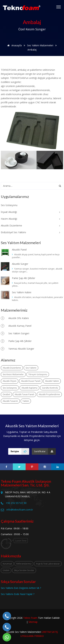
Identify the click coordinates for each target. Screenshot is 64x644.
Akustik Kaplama (29, 388)
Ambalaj (32, 50)
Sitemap (33, 622)
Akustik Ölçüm (10, 381)
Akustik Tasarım (10, 401)
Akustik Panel (19, 250)
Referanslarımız (24, 564)
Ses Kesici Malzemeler (13, 374)
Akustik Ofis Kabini (15, 318)
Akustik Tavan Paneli (24, 394)
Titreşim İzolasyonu (38, 374)
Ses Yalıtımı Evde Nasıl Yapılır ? (18, 594)
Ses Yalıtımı (31, 368)
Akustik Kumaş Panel (16, 326)
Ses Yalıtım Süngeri (15, 333)
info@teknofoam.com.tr (20, 510)
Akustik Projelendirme (49, 394)
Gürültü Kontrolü (50, 388)
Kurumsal (7, 564)
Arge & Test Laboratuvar (48, 564)
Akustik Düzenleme (12, 368)
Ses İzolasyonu (10, 388)
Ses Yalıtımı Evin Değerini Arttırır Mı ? (21, 588)
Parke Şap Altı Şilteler (24, 278)
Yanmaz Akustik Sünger (17, 349)
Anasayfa (14, 45)
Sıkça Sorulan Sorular (24, 570)
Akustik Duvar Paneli (31, 381)
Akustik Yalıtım (52, 381)
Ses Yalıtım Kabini (22, 292)
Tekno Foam (30, 618)
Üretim (6, 570)
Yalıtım (26, 401)
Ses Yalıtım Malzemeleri (40, 45)
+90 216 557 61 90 (16, 503)
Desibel (6, 394)
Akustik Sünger (20, 264)
